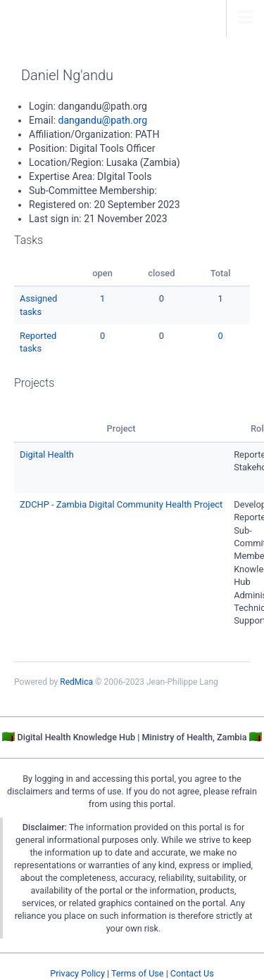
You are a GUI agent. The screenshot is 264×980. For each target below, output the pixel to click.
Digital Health (47, 454)
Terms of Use (138, 973)
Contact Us (192, 973)
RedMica (76, 682)
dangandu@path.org (103, 120)
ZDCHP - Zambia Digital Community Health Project (121, 504)
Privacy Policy (77, 973)
